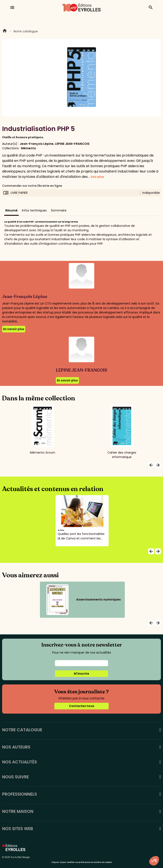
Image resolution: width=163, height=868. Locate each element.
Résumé (11, 210)
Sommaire (59, 210)
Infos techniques (34, 210)
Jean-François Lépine (37, 144)
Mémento (29, 148)
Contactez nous (82, 706)
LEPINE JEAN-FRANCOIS (72, 144)
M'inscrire (81, 674)
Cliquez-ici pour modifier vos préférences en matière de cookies (82, 862)
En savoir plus (14, 329)
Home (5, 31)
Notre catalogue (26, 31)
